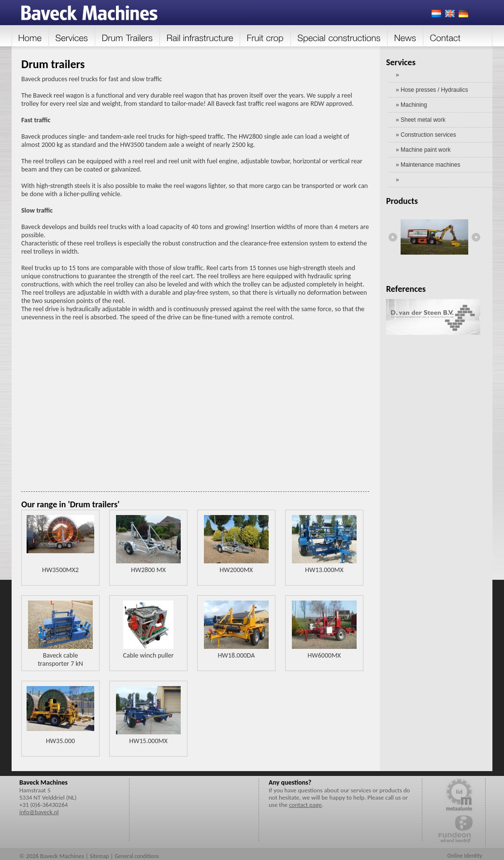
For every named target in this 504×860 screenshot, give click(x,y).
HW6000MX (324, 655)
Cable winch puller (149, 655)
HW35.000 (60, 741)
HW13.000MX (324, 570)
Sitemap (100, 856)
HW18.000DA (237, 655)
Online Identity (465, 856)
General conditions (137, 856)
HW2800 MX (148, 570)
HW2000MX (237, 570)
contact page (305, 805)
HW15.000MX (148, 741)
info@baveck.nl (39, 812)
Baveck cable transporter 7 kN (60, 659)
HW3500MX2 (60, 570)
